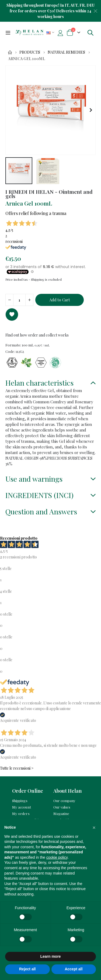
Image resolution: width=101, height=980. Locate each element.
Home (10, 52)
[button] (91, 110)
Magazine (61, 813)
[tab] (50, 383)
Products (30, 52)
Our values (62, 807)
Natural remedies (66, 52)
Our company (65, 801)
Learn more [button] (50, 956)
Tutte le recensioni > (17, 768)
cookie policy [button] (57, 857)
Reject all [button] (27, 969)
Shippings (20, 801)
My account (22, 807)
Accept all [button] (74, 969)
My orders (21, 813)
